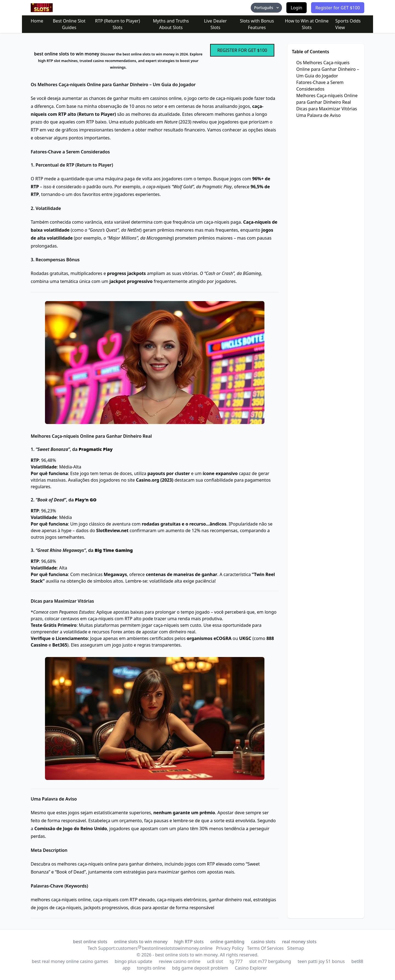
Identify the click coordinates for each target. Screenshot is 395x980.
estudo (127, 122)
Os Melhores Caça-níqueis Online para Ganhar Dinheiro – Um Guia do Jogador (328, 69)
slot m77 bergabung (270, 961)
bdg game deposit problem (200, 968)
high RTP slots (189, 942)
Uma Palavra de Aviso (318, 115)
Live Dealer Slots (215, 24)
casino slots (263, 942)
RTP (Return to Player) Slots (118, 24)
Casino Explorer (251, 968)
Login (297, 8)
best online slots (90, 942)
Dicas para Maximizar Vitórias (327, 109)
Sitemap (296, 948)
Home (37, 21)
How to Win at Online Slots (307, 24)
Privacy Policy (230, 948)
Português (267, 8)
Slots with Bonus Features (257, 24)
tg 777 (236, 961)
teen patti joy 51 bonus (321, 961)
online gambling (227, 942)
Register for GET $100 (338, 8)
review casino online (180, 961)
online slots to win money (141, 942)
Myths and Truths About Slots (171, 24)
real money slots (299, 942)
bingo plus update (133, 961)
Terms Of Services (265, 948)
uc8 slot (215, 961)
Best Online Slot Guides (69, 24)
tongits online (151, 968)
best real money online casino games (70, 961)
